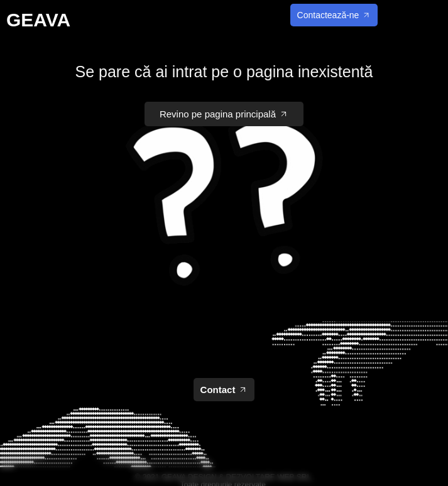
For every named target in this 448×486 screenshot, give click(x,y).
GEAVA (38, 20)
